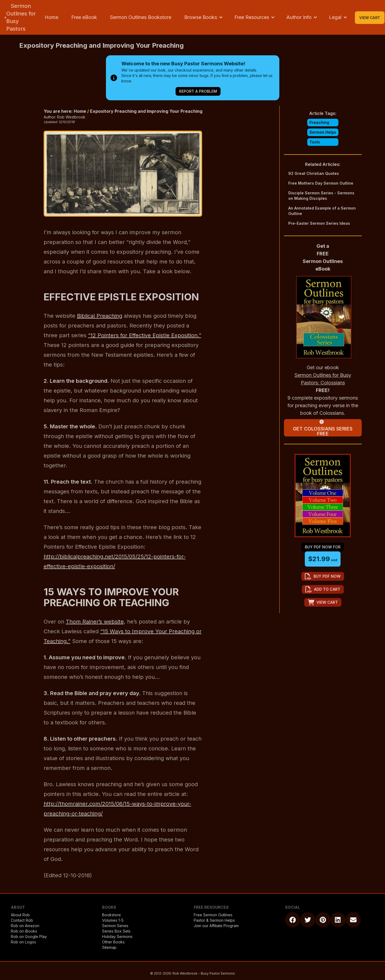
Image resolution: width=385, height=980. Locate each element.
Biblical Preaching (100, 316)
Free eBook (84, 17)
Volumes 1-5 (113, 920)
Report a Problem (198, 91)
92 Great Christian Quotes (314, 173)
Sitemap (109, 947)
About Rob (20, 915)
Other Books (113, 942)
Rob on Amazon (25, 926)
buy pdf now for (323, 547)
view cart (323, 602)
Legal (335, 17)
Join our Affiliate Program (216, 926)
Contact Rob (22, 920)
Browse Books (201, 17)
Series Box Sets (116, 931)
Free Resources (252, 17)
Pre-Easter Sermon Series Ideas (319, 223)
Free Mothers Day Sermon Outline (321, 183)
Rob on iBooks (24, 931)
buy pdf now (323, 576)
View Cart (370, 17)
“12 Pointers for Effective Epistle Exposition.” (145, 335)
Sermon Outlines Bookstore (141, 17)
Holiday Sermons (117, 936)
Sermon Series (115, 926)
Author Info (299, 17)
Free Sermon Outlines (213, 915)
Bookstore (111, 915)
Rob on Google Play (29, 936)
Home (51, 17)
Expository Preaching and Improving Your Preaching (146, 111)
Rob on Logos (23, 942)
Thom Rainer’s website (95, 622)
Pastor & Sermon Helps (214, 920)
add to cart (323, 589)
